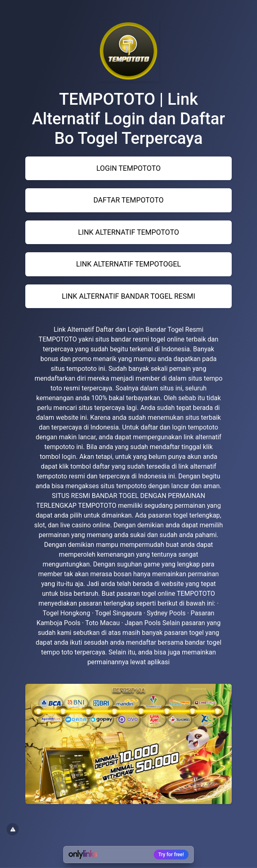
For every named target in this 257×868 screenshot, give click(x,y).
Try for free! (171, 855)
